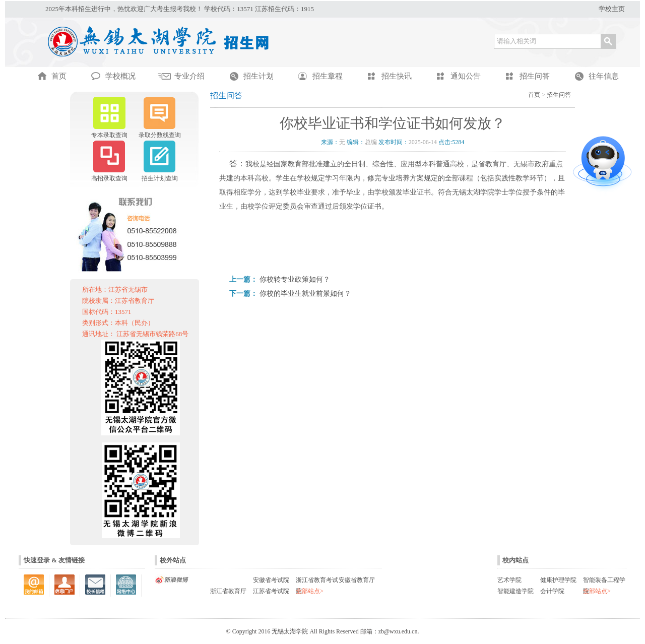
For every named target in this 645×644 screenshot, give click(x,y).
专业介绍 (189, 76)
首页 (534, 95)
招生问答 (535, 76)
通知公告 (466, 76)
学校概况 (120, 76)
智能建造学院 (515, 591)
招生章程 (328, 76)
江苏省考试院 (271, 591)
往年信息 (604, 76)
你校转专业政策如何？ (295, 279)
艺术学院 (509, 580)
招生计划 (259, 76)
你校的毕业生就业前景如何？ (305, 294)
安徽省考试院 (271, 580)
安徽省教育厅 (357, 580)
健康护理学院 (558, 580)
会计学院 (552, 591)
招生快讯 (397, 76)
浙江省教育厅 (228, 591)
